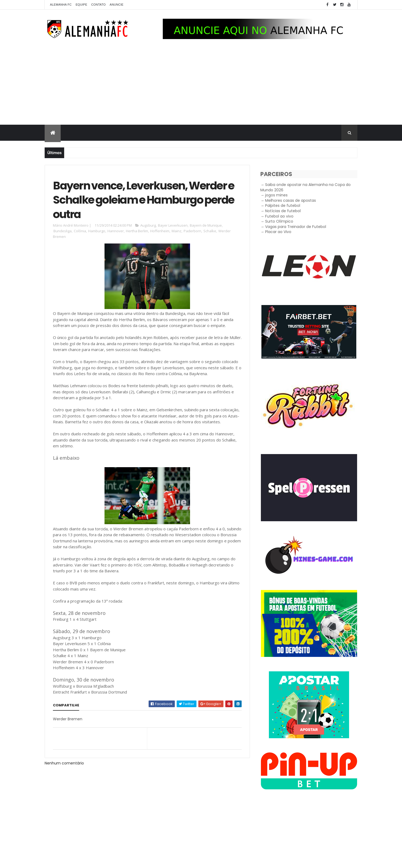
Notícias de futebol (283, 211)
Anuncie (117, 5)
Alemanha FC (61, 5)
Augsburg (148, 225)
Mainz (177, 231)
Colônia (80, 231)
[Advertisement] (201, 85)
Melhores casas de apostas (291, 200)
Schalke (210, 231)
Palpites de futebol (283, 205)
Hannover (116, 231)
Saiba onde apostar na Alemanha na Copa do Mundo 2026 (306, 187)
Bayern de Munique (206, 225)
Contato (98, 5)
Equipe (81, 5)
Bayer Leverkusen (173, 225)
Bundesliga (63, 231)
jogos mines (276, 195)
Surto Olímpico (279, 221)
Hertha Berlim (137, 231)
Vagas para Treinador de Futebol (296, 227)
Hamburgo (97, 231)
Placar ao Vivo (278, 232)
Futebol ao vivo (279, 216)
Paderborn (192, 231)
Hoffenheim (160, 231)
